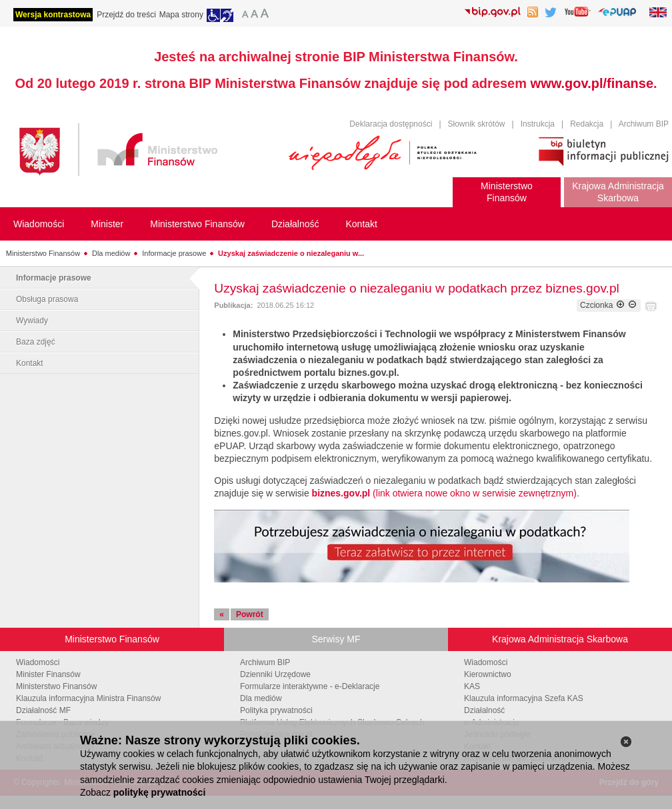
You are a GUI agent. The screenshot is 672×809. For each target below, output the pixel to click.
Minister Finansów (48, 674)
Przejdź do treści (126, 15)
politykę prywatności (159, 792)
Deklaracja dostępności (391, 124)
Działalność (484, 710)
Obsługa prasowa (47, 299)
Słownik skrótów (477, 124)
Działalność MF (43, 710)
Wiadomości (38, 662)
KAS (472, 686)
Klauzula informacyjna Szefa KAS (524, 698)
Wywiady (32, 321)
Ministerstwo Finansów (43, 253)
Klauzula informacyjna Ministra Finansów (88, 698)
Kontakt (30, 363)
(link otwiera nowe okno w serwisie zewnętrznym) (444, 493)
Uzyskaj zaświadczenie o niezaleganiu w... (291, 253)
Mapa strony (181, 15)
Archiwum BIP (644, 124)
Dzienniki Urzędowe (275, 674)
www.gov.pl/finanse (592, 83)
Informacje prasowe (174, 253)
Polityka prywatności (276, 710)
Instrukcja (538, 124)
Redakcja (587, 124)
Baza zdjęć (36, 342)
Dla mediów (111, 253)
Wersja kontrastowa (53, 15)
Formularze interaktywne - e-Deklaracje (310, 686)
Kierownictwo (488, 674)
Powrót (250, 614)
